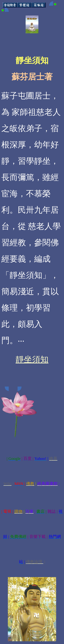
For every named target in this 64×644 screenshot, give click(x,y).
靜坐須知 (32, 359)
